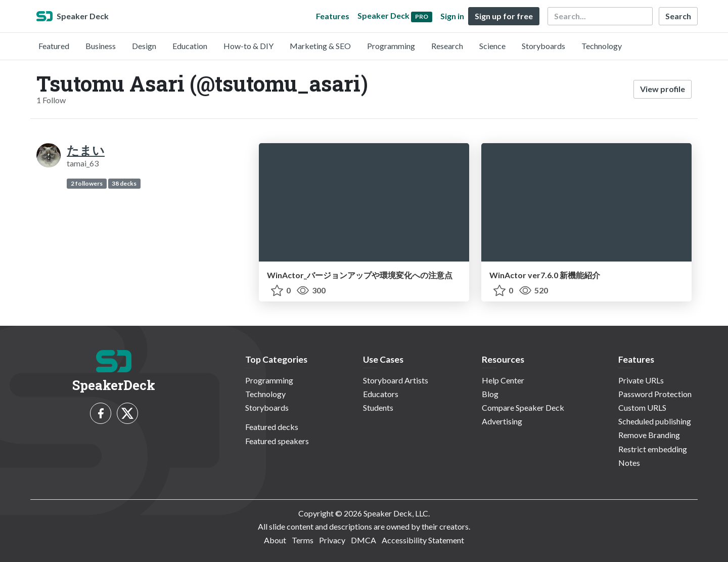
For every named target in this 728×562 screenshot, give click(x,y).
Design (144, 46)
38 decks (124, 183)
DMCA (363, 540)
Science (492, 46)
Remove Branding (649, 435)
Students (378, 407)
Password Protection (655, 394)
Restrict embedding (653, 449)
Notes (629, 463)
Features (333, 16)
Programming (391, 46)
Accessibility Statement (423, 540)
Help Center (503, 380)
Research (447, 46)
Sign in (452, 16)
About (275, 540)
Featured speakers (277, 441)
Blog (490, 394)
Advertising (502, 421)
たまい (86, 150)
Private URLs (641, 380)
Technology (602, 46)
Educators (381, 394)
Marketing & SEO (320, 46)
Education (190, 46)
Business (101, 46)
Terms (303, 540)
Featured (54, 46)
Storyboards (543, 46)
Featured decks (272, 427)
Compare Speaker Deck (523, 407)
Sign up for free (504, 16)
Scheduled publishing (655, 421)
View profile (663, 89)
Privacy (332, 540)
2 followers (87, 183)
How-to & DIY (248, 46)
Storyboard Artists (396, 380)
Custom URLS (642, 407)
